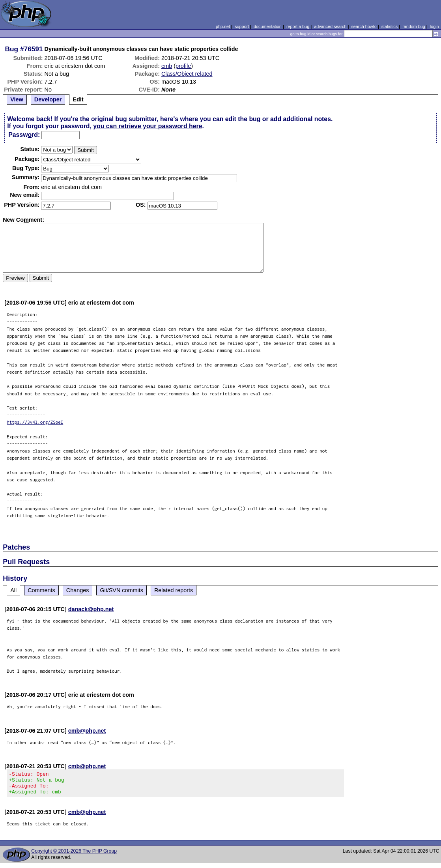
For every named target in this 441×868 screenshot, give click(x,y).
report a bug (298, 26)
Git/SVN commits (121, 590)
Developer (48, 99)
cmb (167, 66)
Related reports (174, 590)
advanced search (330, 26)
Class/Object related (187, 74)
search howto (364, 26)
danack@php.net (91, 609)
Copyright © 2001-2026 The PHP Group (74, 856)
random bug (414, 26)
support (242, 26)
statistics (390, 26)
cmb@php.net (87, 731)
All (13, 590)
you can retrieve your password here (148, 126)
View (17, 99)
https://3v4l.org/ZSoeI (35, 422)
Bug (12, 49)
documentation (268, 26)
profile (183, 66)
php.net (223, 26)
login (434, 26)
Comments (41, 590)
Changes (78, 590)
